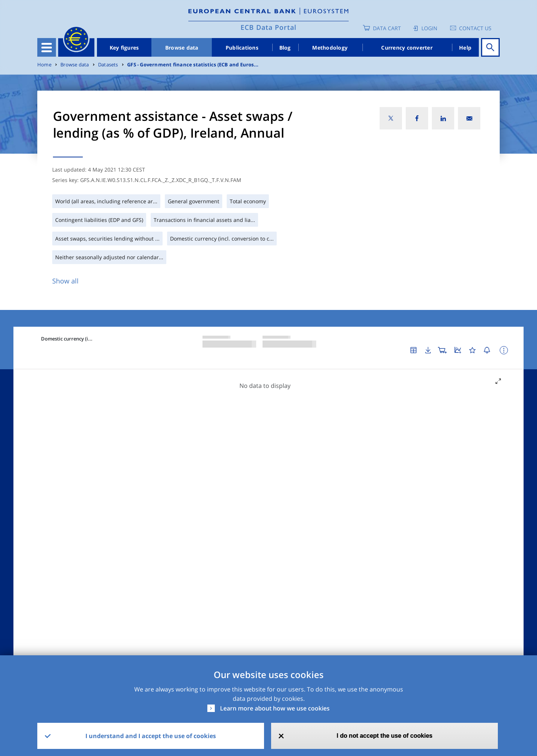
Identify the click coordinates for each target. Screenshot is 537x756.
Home (44, 65)
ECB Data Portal (268, 27)
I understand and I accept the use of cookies (151, 736)
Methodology (330, 48)
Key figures (124, 48)
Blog (285, 48)
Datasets (108, 65)
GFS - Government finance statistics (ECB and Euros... (193, 65)
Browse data (182, 48)
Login (429, 28)
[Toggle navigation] (47, 47)
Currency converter (407, 48)
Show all (65, 281)
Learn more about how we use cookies (275, 708)
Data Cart (387, 28)
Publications (242, 48)
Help (465, 48)
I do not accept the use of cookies (385, 736)
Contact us (475, 28)
